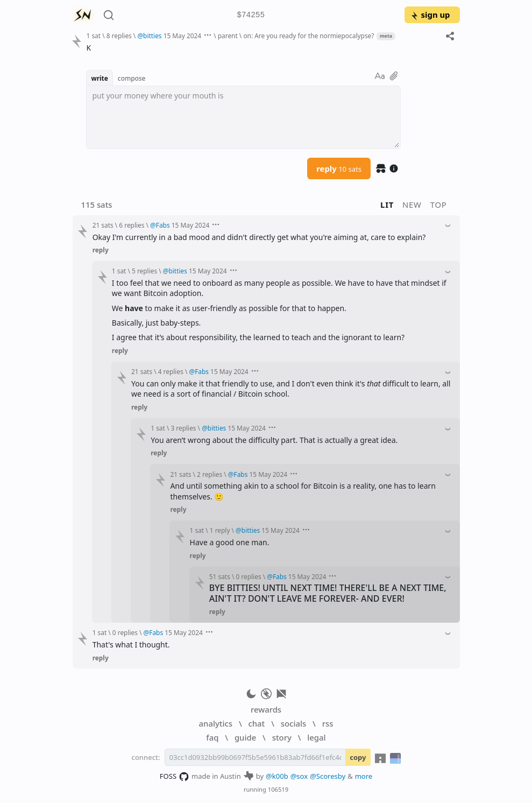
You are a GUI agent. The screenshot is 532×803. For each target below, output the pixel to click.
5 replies (144, 271)
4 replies (171, 371)
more (364, 776)
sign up (430, 15)
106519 (278, 789)
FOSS (175, 777)
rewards (266, 709)
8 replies (119, 36)
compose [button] (132, 78)
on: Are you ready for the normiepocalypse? (308, 36)
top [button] (439, 205)
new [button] (412, 205)
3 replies (183, 428)
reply (339, 168)
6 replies (132, 225)
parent (228, 36)
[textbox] (243, 117)
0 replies (248, 576)
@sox (299, 776)
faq (212, 737)
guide (245, 737)
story (282, 737)
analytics (216, 723)
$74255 (251, 15)
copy (358, 757)
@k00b (277, 776)
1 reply (220, 530)
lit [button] (387, 205)
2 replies (210, 474)
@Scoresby (328, 776)
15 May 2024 (183, 36)
